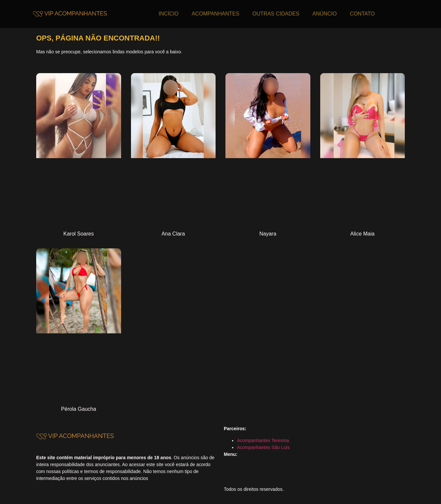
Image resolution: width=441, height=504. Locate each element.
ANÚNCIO (324, 14)
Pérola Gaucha (78, 409)
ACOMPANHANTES (215, 14)
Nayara (268, 234)
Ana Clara (173, 234)
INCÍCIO (169, 14)
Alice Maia (362, 234)
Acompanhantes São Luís (263, 447)
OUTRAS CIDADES (276, 14)
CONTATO (362, 14)
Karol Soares (79, 234)
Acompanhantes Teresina (263, 440)
